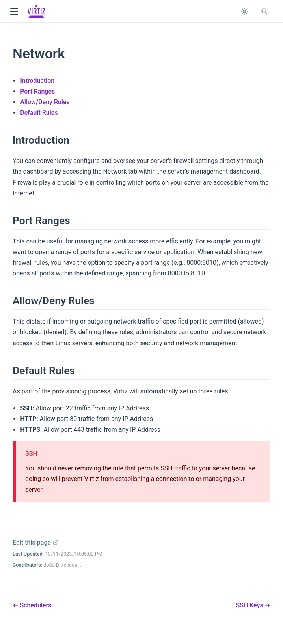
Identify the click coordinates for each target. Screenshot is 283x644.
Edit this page (35, 542)
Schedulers (35, 605)
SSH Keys (250, 605)
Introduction (37, 81)
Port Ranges (37, 91)
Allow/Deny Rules (45, 102)
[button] (14, 12)
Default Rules (39, 113)
